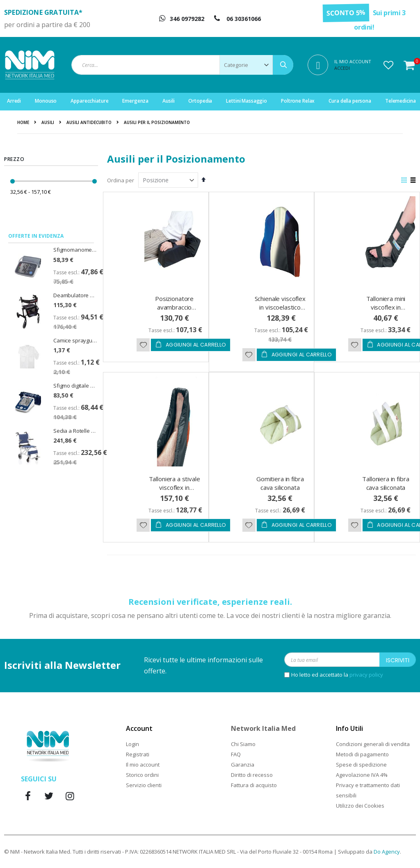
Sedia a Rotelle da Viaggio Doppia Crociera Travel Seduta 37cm (75, 431)
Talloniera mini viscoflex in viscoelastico (386, 307)
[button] (388, 65)
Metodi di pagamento (362, 754)
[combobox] (182, 65)
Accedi (342, 68)
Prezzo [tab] (14, 159)
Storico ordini (142, 775)
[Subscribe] (398, 660)
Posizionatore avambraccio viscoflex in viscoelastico (174, 311)
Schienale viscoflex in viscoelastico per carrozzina (280, 307)
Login (132, 744)
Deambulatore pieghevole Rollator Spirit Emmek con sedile (75, 295)
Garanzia (243, 765)
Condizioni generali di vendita (373, 744)
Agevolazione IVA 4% (362, 775)
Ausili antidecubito (89, 122)
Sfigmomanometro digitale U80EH (75, 250)
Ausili (48, 122)
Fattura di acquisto (254, 785)
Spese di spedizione (361, 765)
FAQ (236, 754)
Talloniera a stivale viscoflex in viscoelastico (175, 487)
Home (23, 122)
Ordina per (121, 180)
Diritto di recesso (252, 775)
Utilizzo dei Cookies (360, 806)
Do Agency (387, 852)
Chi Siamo (243, 744)
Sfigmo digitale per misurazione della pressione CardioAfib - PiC (75, 386)
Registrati (138, 754)
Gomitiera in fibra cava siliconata (280, 483)
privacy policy (366, 675)
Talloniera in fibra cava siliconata (386, 483)
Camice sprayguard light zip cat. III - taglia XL (75, 340)
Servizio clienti (144, 785)
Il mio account (143, 765)
